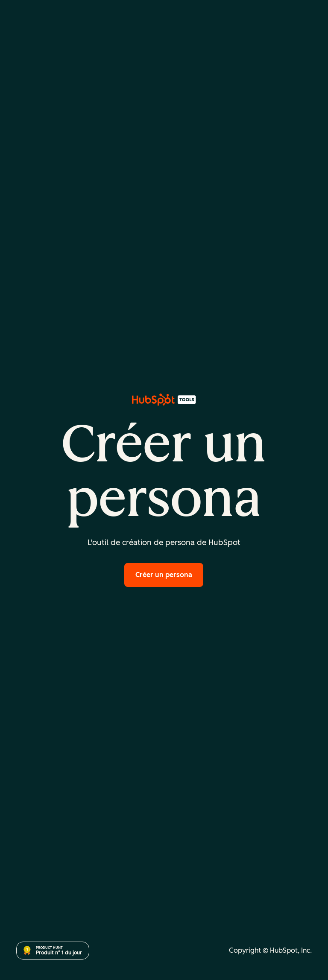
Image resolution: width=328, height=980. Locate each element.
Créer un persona (164, 575)
